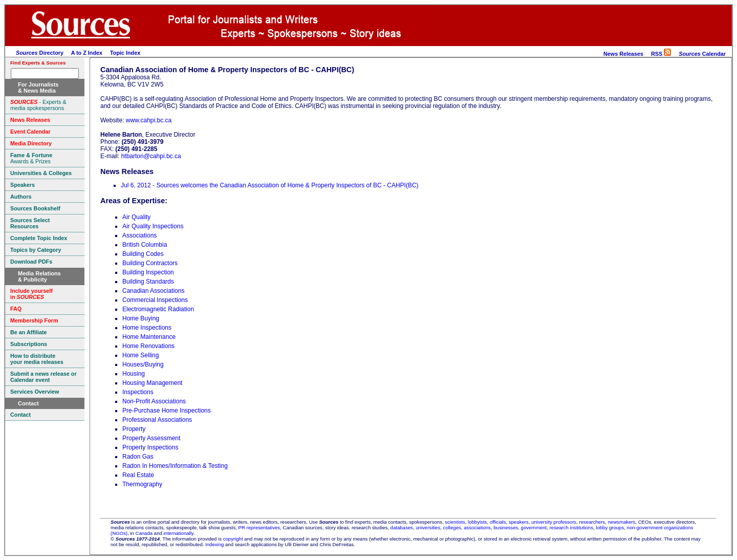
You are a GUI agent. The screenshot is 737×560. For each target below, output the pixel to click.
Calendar (702, 54)
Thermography (142, 484)
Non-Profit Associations (154, 401)
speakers (519, 522)
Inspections (138, 392)
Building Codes (143, 254)
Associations (139, 235)
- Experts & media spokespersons (38, 105)
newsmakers (622, 522)
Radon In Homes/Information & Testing (175, 466)
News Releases (623, 54)
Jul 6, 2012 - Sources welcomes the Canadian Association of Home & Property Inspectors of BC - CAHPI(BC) (270, 185)
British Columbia (145, 245)
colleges (452, 527)
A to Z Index (87, 53)
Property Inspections (150, 447)
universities (428, 527)
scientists (455, 522)
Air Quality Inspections (153, 226)
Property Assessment (151, 438)
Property (134, 429)
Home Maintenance (149, 337)
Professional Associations (157, 420)
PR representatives (259, 527)
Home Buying (141, 318)
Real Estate (138, 475)
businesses (506, 527)
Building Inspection (148, 272)
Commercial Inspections (155, 300)
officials (498, 522)
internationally (178, 533)
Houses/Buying (143, 364)
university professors (554, 522)
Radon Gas (138, 457)
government (534, 527)
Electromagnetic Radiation (158, 309)
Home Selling (140, 355)
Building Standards (148, 282)
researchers (592, 522)
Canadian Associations (153, 291)
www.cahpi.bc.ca (149, 120)
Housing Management (152, 383)
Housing (134, 374)
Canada (144, 533)
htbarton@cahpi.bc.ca (151, 156)
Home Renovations (148, 346)
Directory (40, 53)
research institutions (571, 527)
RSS (661, 54)
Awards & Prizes (31, 158)
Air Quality (136, 217)
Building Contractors (150, 263)
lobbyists (477, 522)
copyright (233, 539)
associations (477, 527)
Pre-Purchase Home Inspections (167, 411)
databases (402, 527)
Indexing (214, 544)
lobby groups (610, 527)
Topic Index (125, 53)
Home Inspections (147, 328)
